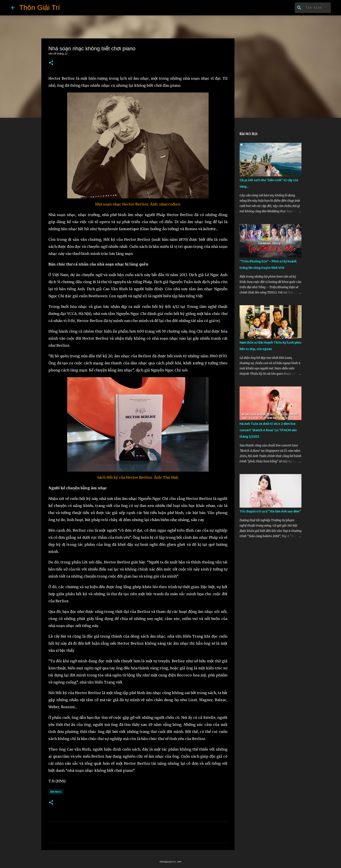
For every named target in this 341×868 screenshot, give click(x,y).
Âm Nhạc (56, 792)
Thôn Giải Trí (40, 8)
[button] (51, 63)
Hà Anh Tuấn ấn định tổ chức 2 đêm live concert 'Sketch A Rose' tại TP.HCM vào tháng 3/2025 (268, 430)
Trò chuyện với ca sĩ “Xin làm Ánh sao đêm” (270, 511)
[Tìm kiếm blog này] (308, 8)
